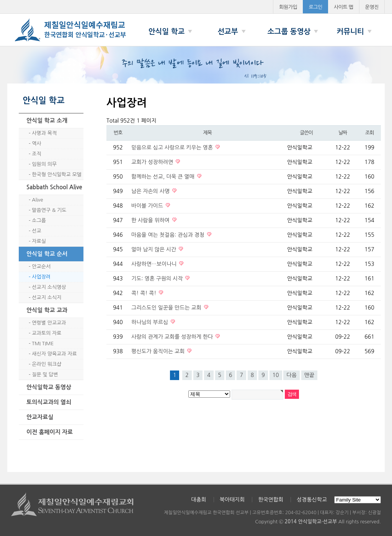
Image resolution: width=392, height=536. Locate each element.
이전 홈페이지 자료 (50, 432)
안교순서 (41, 266)
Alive (37, 200)
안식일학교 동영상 (49, 387)
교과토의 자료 (47, 333)
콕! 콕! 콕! (145, 293)
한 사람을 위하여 (151, 220)
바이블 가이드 (148, 206)
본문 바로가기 (0, 0)
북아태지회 (232, 500)
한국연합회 (271, 500)
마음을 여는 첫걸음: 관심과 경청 (169, 235)
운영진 (372, 7)
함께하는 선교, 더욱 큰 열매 (164, 177)
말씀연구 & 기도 (49, 210)
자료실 (39, 241)
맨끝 (309, 375)
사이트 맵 (344, 7)
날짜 (343, 133)
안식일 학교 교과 (47, 310)
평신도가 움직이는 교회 (159, 351)
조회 (369, 133)
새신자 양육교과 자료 (54, 354)
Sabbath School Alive (54, 187)
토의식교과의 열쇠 (49, 402)
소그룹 (39, 220)
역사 (36, 143)
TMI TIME (43, 343)
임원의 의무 (44, 164)
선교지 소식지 (47, 298)
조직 (36, 154)
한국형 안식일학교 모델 (56, 175)
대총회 (198, 500)
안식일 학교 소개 (47, 120)
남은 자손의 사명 (151, 191)
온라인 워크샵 (47, 364)
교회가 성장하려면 (153, 162)
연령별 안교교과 (49, 323)
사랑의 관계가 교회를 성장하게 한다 (173, 337)
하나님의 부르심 (150, 322)
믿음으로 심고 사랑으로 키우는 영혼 (173, 148)
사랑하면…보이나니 (155, 264)
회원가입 (288, 7)
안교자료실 (40, 417)
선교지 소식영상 (49, 287)
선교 (36, 231)
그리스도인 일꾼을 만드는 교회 (167, 308)
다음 (291, 375)
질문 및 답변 (45, 375)
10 (276, 375)
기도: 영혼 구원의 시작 (158, 279)
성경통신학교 (312, 500)
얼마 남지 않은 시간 (154, 249)
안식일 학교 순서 (47, 254)
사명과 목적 (44, 133)
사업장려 (41, 277)
